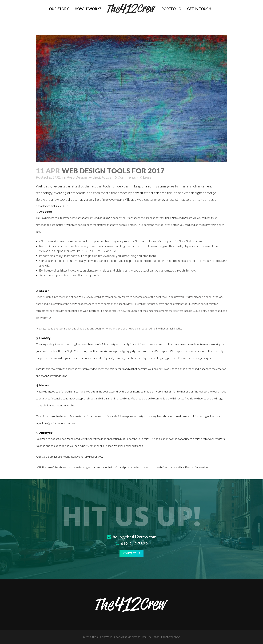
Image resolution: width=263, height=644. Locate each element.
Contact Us (131, 553)
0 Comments (125, 177)
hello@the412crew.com (132, 537)
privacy (166, 637)
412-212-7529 (132, 544)
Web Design (77, 177)
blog (177, 637)
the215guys (102, 177)
